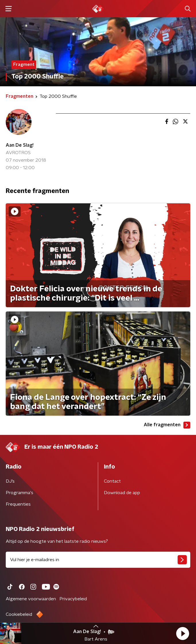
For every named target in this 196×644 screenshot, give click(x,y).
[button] (183, 633)
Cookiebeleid (19, 614)
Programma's (20, 493)
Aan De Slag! (20, 145)
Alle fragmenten (167, 425)
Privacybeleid (73, 599)
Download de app (122, 493)
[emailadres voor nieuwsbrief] (98, 560)
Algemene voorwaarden (31, 599)
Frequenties (18, 504)
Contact (112, 481)
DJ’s (10, 481)
